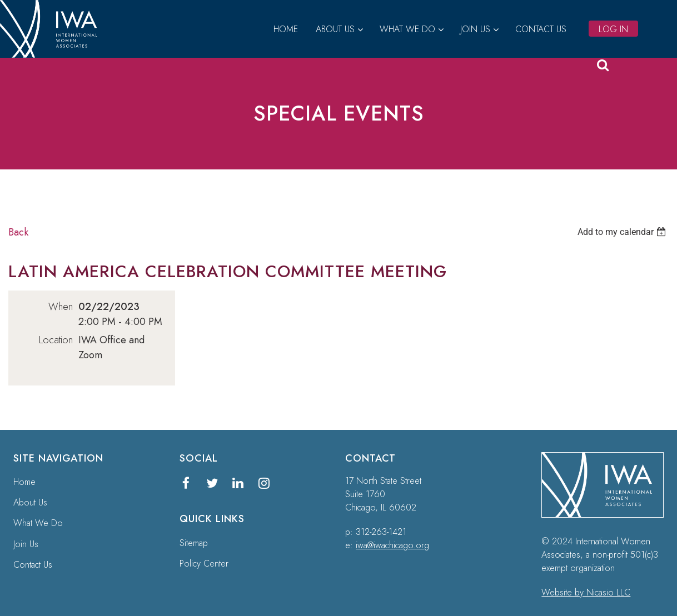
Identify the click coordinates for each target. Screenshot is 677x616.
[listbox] (623, 232)
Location (56, 340)
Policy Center (204, 564)
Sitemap (194, 543)
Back (18, 232)
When (61, 307)
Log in (613, 29)
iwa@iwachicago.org (392, 545)
